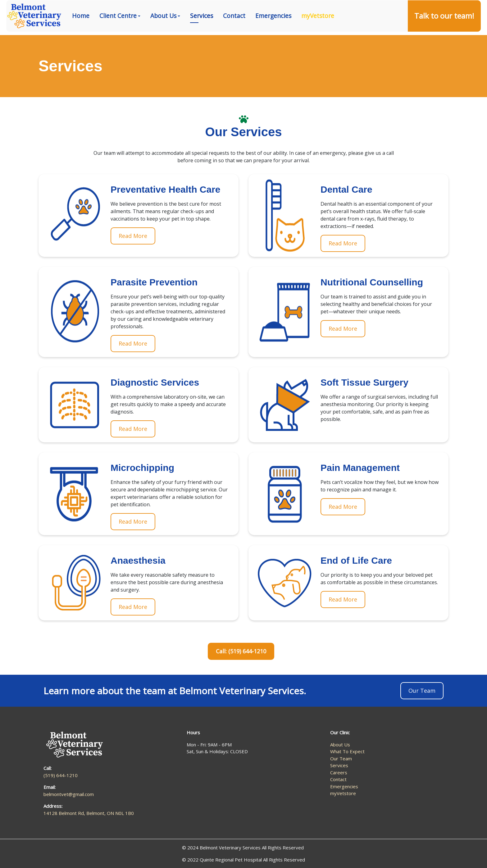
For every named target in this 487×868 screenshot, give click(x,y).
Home (81, 32)
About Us (163, 32)
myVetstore (318, 32)
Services (202, 32)
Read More (133, 236)
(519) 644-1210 (360, 9)
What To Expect (347, 751)
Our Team (422, 691)
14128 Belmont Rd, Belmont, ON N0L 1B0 (430, 9)
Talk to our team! (444, 32)
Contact (234, 32)
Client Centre (118, 32)
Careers (339, 772)
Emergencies (273, 32)
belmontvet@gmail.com (69, 794)
